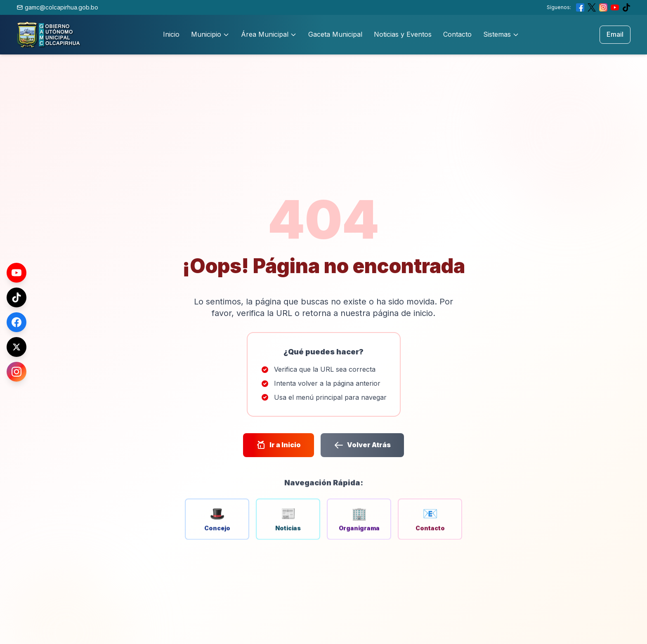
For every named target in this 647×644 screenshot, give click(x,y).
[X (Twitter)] (17, 347)
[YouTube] (17, 273)
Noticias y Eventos (403, 34)
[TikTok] (17, 297)
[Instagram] (17, 372)
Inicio (171, 34)
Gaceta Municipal (335, 34)
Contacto (457, 34)
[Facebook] (17, 322)
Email (615, 34)
